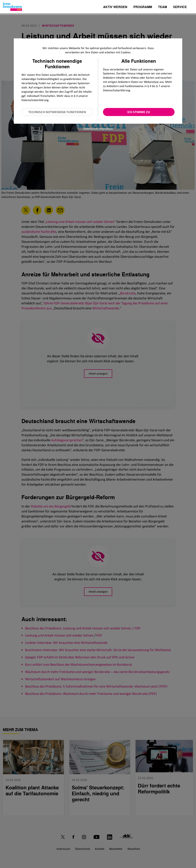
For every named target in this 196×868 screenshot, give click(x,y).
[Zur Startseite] (12, 7)
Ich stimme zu (139, 112)
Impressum (106, 129)
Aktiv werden (115, 7)
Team (163, 7)
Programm (143, 7)
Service (180, 7)
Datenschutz (91, 129)
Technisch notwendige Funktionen (57, 112)
